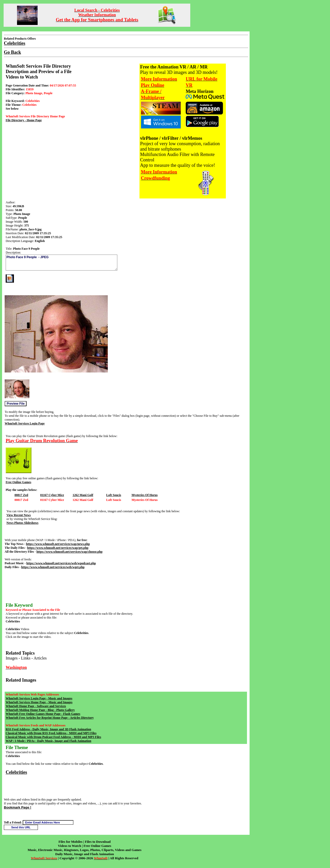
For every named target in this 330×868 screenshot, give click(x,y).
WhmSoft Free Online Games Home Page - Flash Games (43, 714)
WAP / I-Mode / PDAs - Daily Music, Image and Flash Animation (48, 741)
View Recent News (19, 515)
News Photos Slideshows (22, 523)
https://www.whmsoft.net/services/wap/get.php (58, 548)
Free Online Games (18, 482)
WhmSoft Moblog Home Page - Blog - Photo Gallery (40, 710)
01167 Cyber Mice (52, 495)
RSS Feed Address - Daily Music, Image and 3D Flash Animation (48, 729)
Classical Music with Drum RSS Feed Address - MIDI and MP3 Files (51, 733)
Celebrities (16, 772)
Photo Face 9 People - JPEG (61, 263)
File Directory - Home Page (24, 120)
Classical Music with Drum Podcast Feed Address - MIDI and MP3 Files (53, 737)
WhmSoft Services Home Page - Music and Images (39, 702)
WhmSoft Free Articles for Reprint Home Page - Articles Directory (50, 718)
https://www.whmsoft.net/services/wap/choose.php (69, 552)
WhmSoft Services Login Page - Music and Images (39, 698)
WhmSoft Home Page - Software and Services (36, 706)
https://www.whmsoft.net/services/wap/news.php (58, 544)
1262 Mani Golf (83, 495)
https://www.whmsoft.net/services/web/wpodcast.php (61, 563)
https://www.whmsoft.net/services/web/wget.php (53, 567)
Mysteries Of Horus (145, 495)
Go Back (13, 52)
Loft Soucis (114, 495)
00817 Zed (21, 495)
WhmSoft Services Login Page (25, 423)
